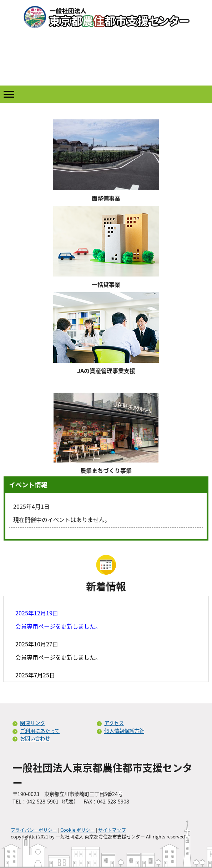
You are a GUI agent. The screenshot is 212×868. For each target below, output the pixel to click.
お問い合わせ (35, 738)
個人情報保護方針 (124, 731)
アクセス (114, 723)
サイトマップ (112, 830)
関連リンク (32, 723)
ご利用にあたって (40, 731)
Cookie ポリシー (78, 830)
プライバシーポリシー (34, 830)
